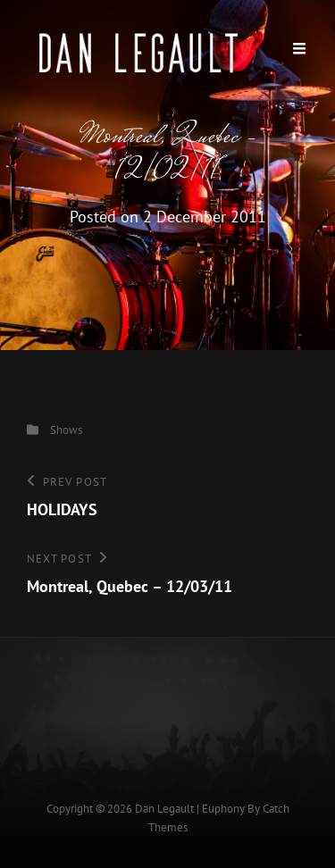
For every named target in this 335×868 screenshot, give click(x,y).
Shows (66, 430)
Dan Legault (164, 809)
